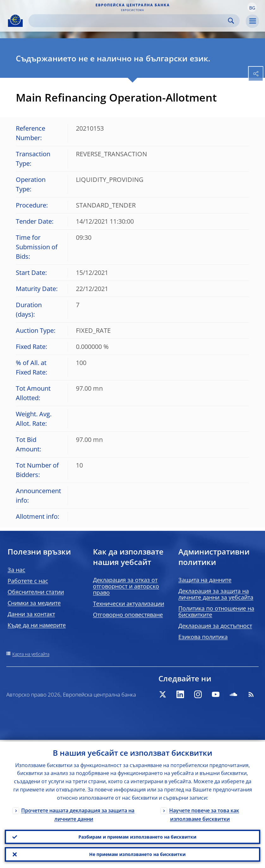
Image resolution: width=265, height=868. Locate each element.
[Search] (129, 21)
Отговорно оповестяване (128, 615)
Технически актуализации (129, 604)
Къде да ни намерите (37, 625)
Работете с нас (28, 581)
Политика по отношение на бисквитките (216, 611)
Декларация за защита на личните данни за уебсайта (216, 594)
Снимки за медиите (34, 603)
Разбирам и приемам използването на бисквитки (137, 836)
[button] (252, 7)
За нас (16, 570)
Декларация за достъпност (215, 626)
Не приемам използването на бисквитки (137, 854)
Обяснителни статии (36, 592)
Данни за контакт (31, 614)
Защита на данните (205, 580)
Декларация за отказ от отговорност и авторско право (126, 586)
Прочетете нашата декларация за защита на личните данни (78, 813)
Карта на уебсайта (31, 654)
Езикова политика (203, 637)
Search (231, 21)
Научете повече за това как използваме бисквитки (204, 813)
